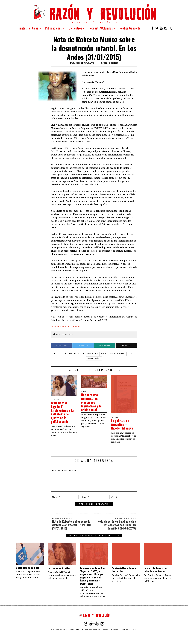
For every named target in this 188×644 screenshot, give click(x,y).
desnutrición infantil (74, 354)
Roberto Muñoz (94, 358)
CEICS (106, 630)
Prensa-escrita (110, 63)
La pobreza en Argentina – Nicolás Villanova (123, 424)
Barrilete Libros (91, 630)
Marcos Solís (93, 354)
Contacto (74, 630)
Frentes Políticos (28, 28)
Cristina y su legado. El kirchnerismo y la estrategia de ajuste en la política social (63, 412)
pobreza (131, 354)
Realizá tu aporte (130, 28)
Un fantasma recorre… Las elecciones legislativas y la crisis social (92, 402)
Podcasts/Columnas (101, 28)
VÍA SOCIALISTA (130, 630)
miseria (104, 354)
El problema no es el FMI (28, 568)
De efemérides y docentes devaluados (125, 570)
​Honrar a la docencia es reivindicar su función (156, 570)
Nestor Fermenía (118, 354)
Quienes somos (59, 630)
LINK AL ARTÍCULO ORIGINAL (66, 327)
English (115, 630)
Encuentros (75, 28)
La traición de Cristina (59, 568)
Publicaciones (53, 28)
